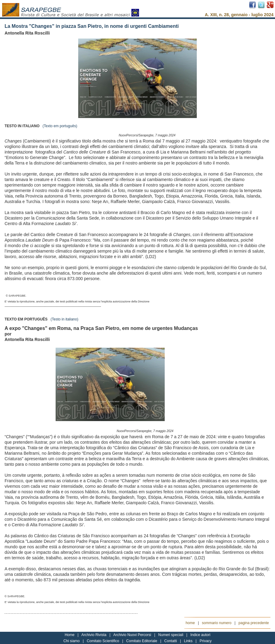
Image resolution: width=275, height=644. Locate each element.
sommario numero (217, 623)
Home (70, 635)
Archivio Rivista (94, 635)
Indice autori (200, 635)
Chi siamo (71, 641)
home (190, 623)
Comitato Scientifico (103, 641)
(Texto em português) (60, 126)
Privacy (205, 641)
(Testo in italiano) (64, 319)
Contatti (171, 641)
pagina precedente (254, 623)
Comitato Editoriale (142, 641)
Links (188, 641)
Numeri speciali (171, 635)
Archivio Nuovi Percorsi (132, 635)
